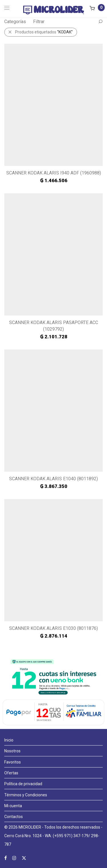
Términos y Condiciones (26, 795)
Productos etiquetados (44, 32)
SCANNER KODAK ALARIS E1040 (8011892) (53, 479)
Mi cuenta (13, 806)
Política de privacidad (23, 784)
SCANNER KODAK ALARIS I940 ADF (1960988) (54, 173)
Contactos (14, 817)
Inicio (9, 740)
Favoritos (13, 762)
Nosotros (12, 751)
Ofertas (11, 773)
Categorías (15, 22)
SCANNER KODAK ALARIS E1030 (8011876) (53, 628)
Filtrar (39, 22)
